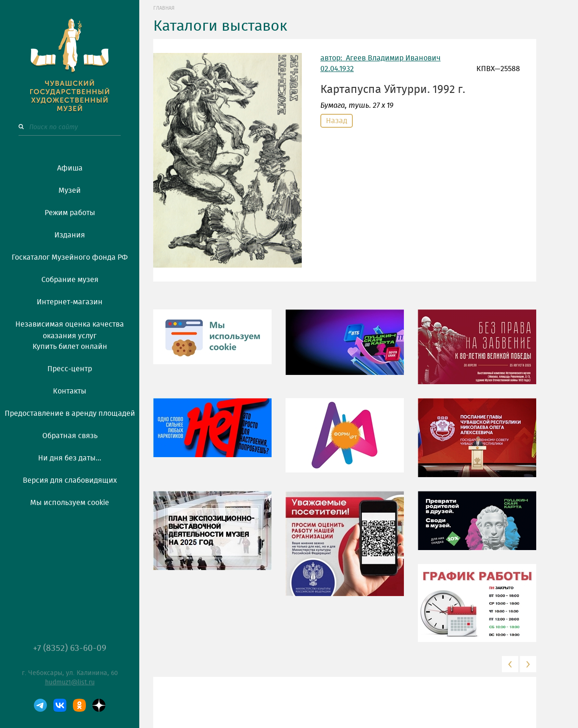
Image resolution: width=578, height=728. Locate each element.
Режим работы (70, 213)
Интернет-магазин (70, 302)
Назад (337, 121)
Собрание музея (70, 280)
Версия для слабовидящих (70, 480)
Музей (70, 190)
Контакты (70, 391)
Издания (70, 235)
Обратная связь (70, 436)
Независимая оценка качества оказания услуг (70, 328)
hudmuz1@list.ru (70, 682)
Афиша (70, 168)
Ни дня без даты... (70, 458)
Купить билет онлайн (70, 347)
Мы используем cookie (70, 503)
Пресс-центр (70, 369)
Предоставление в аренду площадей (70, 413)
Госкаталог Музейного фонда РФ (70, 257)
